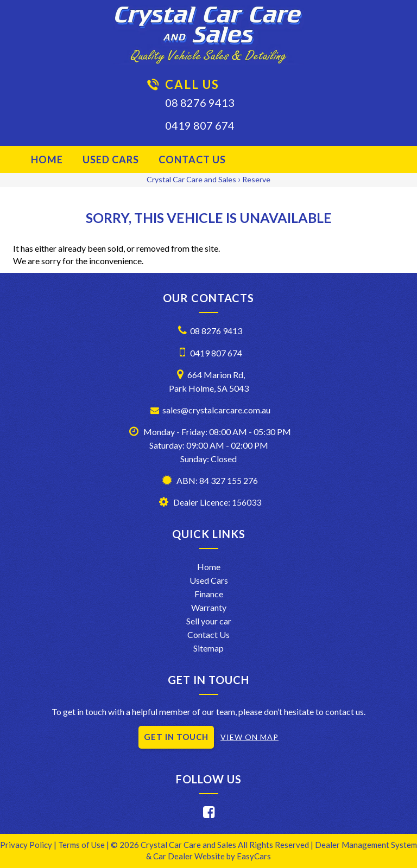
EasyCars (254, 856)
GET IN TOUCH (176, 737)
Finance (209, 594)
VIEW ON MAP (249, 737)
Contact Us (192, 159)
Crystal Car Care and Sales (191, 179)
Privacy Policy (27, 845)
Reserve (256, 179)
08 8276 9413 (200, 103)
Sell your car (209, 621)
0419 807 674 (200, 125)
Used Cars (111, 159)
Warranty (209, 607)
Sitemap (208, 648)
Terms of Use (82, 845)
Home (47, 159)
